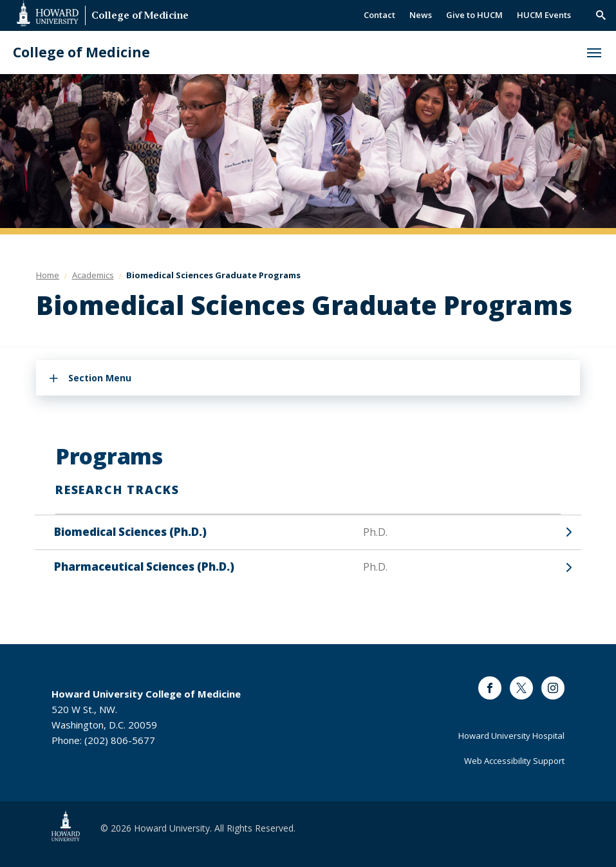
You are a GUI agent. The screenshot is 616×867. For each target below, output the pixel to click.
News (421, 15)
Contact (379, 15)
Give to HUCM (474, 15)
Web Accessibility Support (514, 761)
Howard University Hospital (511, 736)
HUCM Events (544, 15)
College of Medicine (140, 16)
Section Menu (100, 378)
